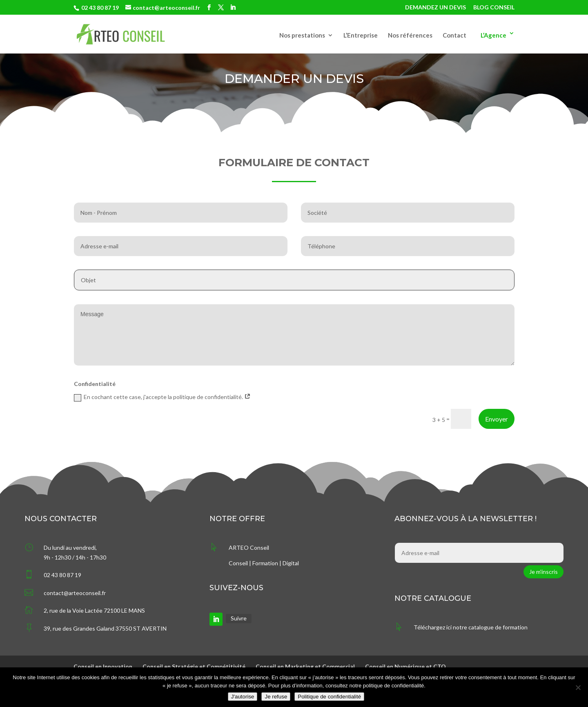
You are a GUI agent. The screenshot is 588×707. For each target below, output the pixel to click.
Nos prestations (302, 36)
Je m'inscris (543, 572)
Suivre (239, 618)
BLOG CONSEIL (494, 8)
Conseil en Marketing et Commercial (305, 666)
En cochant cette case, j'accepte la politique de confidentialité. (162, 397)
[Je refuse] (578, 687)
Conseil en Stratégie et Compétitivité (194, 666)
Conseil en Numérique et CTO (405, 666)
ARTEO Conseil (249, 548)
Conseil (238, 563)
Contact (454, 36)
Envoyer (497, 419)
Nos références (410, 36)
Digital (291, 563)
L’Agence (493, 35)
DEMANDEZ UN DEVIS (435, 8)
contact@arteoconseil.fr (75, 593)
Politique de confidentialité (329, 697)
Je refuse (276, 697)
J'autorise (243, 697)
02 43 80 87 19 (100, 8)
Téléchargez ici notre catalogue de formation (471, 627)
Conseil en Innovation (103, 666)
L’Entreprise (361, 36)
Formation (265, 563)
